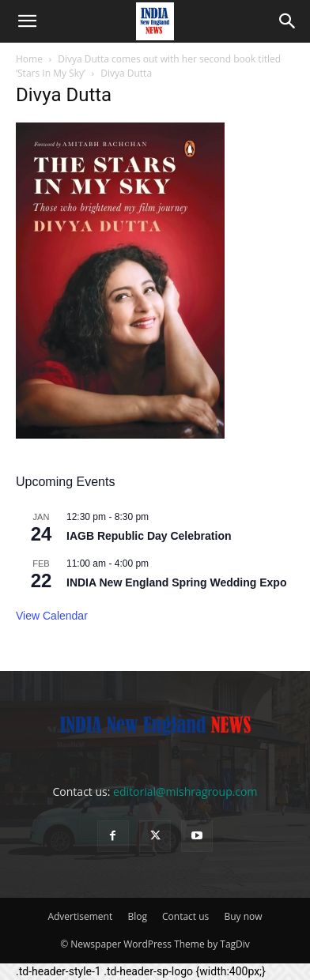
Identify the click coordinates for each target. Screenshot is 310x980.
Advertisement (80, 916)
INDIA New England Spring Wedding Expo (176, 582)
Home (29, 59)
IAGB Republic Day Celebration (149, 536)
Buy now (243, 916)
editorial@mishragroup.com (185, 792)
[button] (27, 21)
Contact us (185, 916)
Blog (137, 916)
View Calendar (52, 616)
